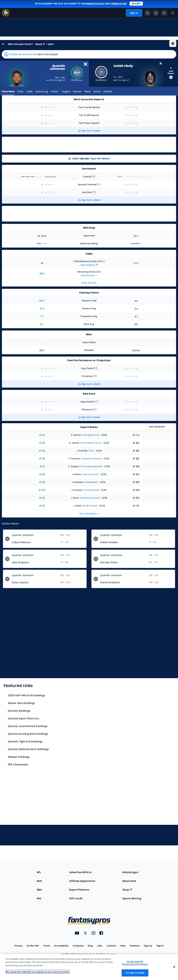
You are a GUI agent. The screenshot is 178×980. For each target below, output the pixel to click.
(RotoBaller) (91, 482)
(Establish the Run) (91, 459)
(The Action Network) (91, 466)
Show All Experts (89, 514)
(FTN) (91, 451)
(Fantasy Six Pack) (89, 498)
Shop (127, 890)
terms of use (119, 4)
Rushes (77, 92)
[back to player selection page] (2, 44)
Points (55, 92)
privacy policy (95, 4)
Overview (8, 92)
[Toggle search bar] (164, 13)
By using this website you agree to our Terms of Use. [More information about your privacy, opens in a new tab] (38, 972)
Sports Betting (132, 898)
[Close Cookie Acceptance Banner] (174, 967)
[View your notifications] (156, 13)
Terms (47, 946)
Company (78, 946)
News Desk (129, 881)
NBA (39, 890)
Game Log (42, 92)
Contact (111, 946)
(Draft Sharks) (90, 506)
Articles (108, 92)
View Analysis (89, 265)
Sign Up (148, 946)
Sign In (160, 946)
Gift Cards (76, 898)
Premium (135, 946)
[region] (89, 967)
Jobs (100, 946)
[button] (89, 54)
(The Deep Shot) (90, 435)
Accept (136, 4)
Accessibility (61, 946)
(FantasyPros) (91, 490)
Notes (97, 92)
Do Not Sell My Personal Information (135, 963)
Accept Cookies (135, 973)
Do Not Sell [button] (33, 946)
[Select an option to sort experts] (161, 427)
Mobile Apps (130, 872)
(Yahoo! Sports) (90, 474)
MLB (39, 881)
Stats (20, 92)
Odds (30, 92)
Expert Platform (79, 890)
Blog (90, 946)
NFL (39, 872)
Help (123, 946)
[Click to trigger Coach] (148, 13)
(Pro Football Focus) (90, 443)
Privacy (18, 946)
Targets (66, 92)
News (88, 92)
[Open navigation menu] (173, 13)
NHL (39, 898)
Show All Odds (89, 283)
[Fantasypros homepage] (6, 15)
